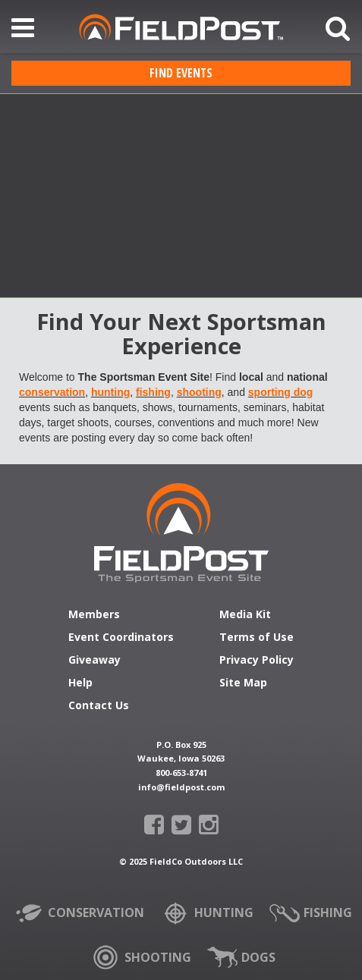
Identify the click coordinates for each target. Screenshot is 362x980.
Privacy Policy (257, 661)
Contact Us (99, 706)
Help (80, 683)
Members (94, 615)
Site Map (243, 683)
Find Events (181, 73)
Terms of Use (257, 638)
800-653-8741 (181, 773)
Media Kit (245, 615)
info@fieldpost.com (181, 787)
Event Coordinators (121, 638)
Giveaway (94, 661)
